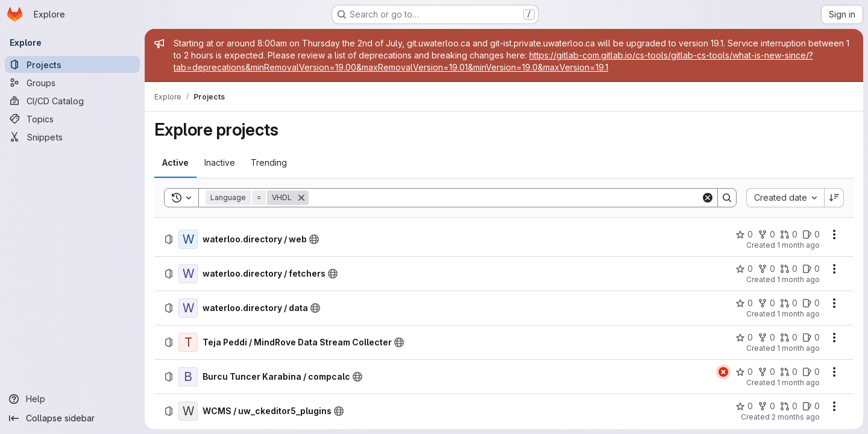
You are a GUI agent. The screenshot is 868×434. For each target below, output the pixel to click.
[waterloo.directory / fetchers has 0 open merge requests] (789, 269)
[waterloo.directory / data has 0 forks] (766, 303)
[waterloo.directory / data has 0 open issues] (811, 303)
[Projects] (72, 64)
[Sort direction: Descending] (834, 198)
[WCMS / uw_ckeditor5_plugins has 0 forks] (766, 406)
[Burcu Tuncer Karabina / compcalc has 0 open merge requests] (789, 372)
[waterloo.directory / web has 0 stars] (744, 234)
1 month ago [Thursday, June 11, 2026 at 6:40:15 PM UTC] (798, 382)
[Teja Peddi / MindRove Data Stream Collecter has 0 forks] (766, 338)
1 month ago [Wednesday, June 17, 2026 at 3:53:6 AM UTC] (798, 314)
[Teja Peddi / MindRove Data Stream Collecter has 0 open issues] (811, 338)
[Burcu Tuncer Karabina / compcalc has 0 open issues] (811, 372)
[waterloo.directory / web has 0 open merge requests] (789, 234)
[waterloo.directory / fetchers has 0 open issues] (811, 269)
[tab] (175, 163)
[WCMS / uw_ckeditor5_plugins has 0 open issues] (811, 406)
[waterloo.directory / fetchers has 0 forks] (766, 269)
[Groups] (72, 83)
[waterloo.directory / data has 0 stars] (744, 303)
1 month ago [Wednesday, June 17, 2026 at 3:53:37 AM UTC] (798, 245)
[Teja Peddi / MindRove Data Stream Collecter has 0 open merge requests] (789, 338)
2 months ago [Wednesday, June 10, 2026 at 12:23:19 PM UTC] (796, 417)
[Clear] (708, 198)
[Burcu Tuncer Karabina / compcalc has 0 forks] (766, 372)
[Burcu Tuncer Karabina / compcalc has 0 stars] (744, 372)
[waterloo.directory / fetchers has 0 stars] (744, 269)
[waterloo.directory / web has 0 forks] (766, 234)
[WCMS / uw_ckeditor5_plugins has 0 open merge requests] (789, 406)
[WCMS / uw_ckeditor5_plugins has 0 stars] (744, 406)
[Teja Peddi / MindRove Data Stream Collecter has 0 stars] (744, 338)
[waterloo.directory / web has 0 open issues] (811, 234)
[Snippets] (72, 137)
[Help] (72, 399)
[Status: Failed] (723, 372)
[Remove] (301, 198)
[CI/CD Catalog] (72, 101)
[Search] (505, 198)
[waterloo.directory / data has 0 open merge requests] (789, 303)
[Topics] (72, 119)
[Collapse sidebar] (72, 418)
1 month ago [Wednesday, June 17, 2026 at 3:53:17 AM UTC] (798, 279)
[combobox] (785, 198)
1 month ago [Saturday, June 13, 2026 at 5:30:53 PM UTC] (798, 348)
